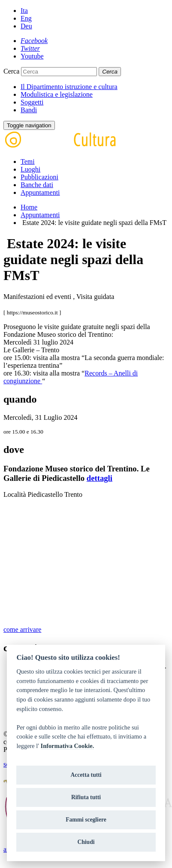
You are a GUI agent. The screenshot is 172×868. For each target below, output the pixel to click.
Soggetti (32, 102)
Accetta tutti (86, 775)
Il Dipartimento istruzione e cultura (69, 87)
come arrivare (22, 629)
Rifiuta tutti (86, 797)
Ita (24, 11)
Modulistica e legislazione (57, 94)
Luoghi (30, 169)
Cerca (11, 71)
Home (29, 207)
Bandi (29, 110)
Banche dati (37, 185)
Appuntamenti (40, 192)
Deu (26, 26)
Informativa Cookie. (68, 746)
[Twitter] (30, 48)
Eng (26, 18)
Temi (28, 162)
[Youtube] (32, 56)
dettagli (100, 478)
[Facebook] (34, 41)
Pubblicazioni (39, 177)
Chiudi (86, 842)
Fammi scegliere (86, 820)
